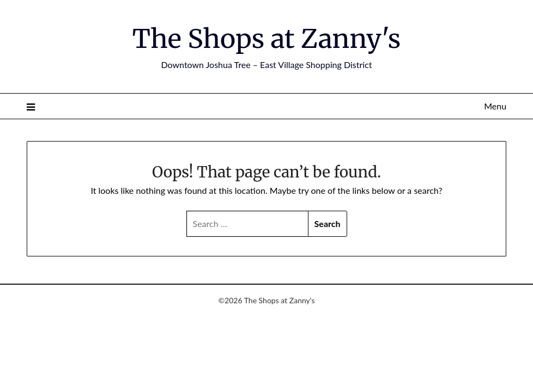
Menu (495, 106)
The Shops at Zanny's (267, 39)
